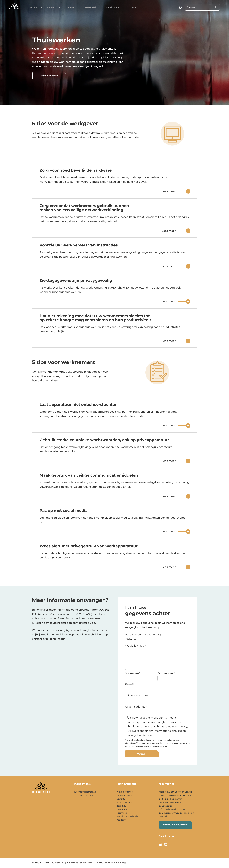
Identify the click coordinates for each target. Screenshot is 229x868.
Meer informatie (49, 75)
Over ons (61, 7)
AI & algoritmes (125, 792)
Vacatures (122, 813)
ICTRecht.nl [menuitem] (58, 863)
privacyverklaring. (175, 746)
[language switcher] (180, 7)
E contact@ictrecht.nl (86, 792)
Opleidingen (97, 7)
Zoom (78, 487)
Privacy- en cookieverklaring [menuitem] (111, 863)
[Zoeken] (199, 7)
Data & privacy (124, 795)
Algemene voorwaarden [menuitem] (80, 863)
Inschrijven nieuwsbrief (176, 825)
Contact (114, 7)
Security (121, 799)
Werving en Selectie (127, 816)
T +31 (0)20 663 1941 (84, 795)
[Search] (216, 7)
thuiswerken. (119, 257)
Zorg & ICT (122, 806)
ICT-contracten (124, 802)
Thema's (32, 7)
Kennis (46, 7)
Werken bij (78, 7)
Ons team (122, 809)
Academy (122, 820)
